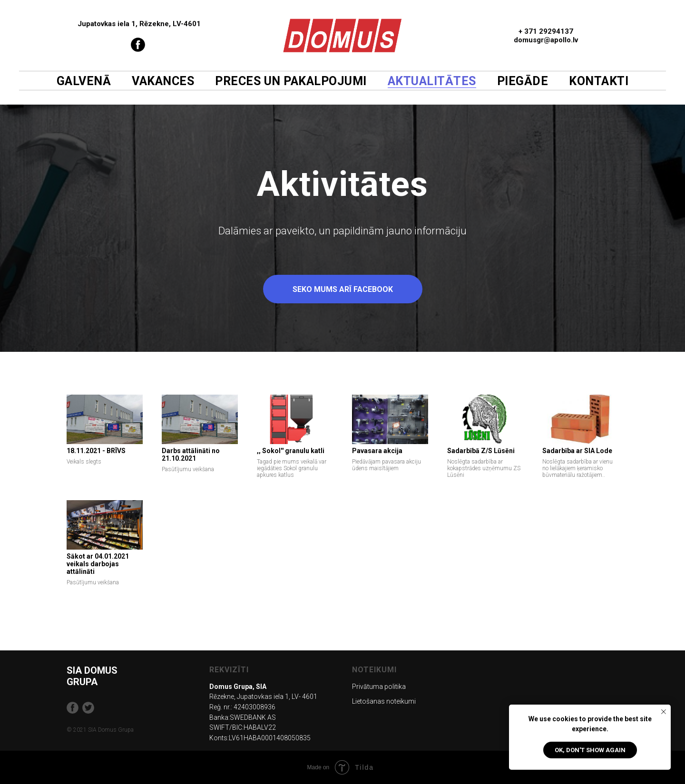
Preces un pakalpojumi (291, 81)
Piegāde (523, 81)
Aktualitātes (432, 81)
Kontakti (599, 81)
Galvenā (84, 81)
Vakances (163, 81)
